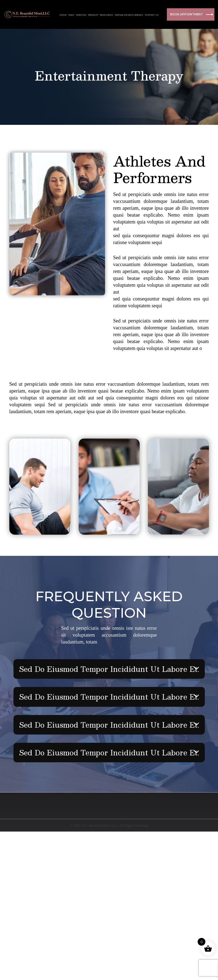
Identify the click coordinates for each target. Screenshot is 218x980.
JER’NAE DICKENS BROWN (129, 15)
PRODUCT (93, 15)
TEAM (71, 15)
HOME (63, 15)
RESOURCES (106, 15)
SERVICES (81, 15)
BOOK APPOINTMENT (191, 14)
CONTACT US (152, 15)
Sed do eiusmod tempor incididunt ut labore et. (109, 669)
